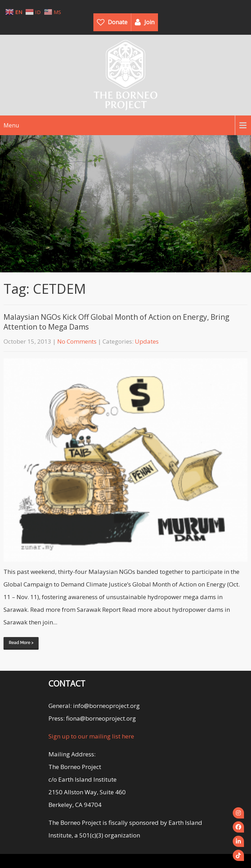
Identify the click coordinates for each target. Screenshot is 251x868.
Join (149, 22)
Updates (147, 341)
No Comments (77, 341)
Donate (118, 22)
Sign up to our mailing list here (91, 736)
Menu (11, 125)
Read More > (21, 643)
